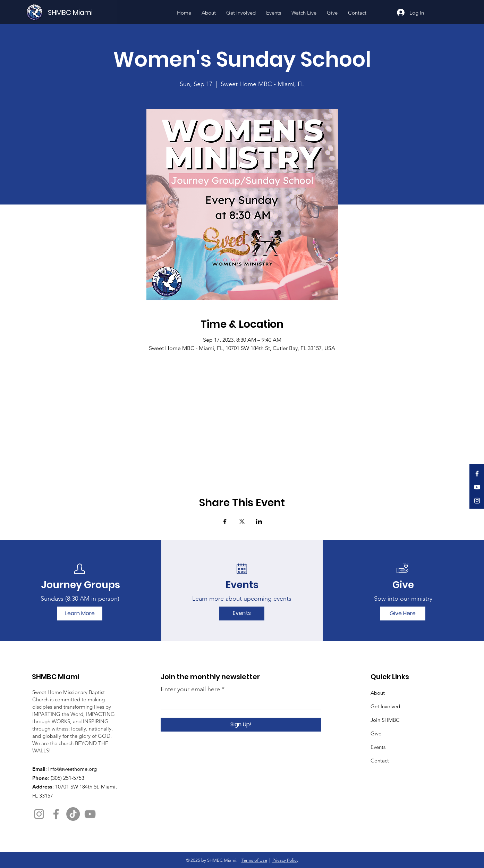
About (378, 693)
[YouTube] (477, 487)
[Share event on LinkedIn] (259, 521)
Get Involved (385, 706)
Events (378, 747)
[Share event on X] (242, 521)
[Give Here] (403, 614)
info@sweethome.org (73, 769)
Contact (380, 761)
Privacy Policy (285, 860)
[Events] (242, 614)
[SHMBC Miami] (82, 12)
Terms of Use (254, 860)
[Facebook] (477, 474)
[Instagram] (477, 501)
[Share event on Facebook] (225, 521)
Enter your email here (190, 689)
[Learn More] (80, 614)
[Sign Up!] (241, 725)
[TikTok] (73, 814)
